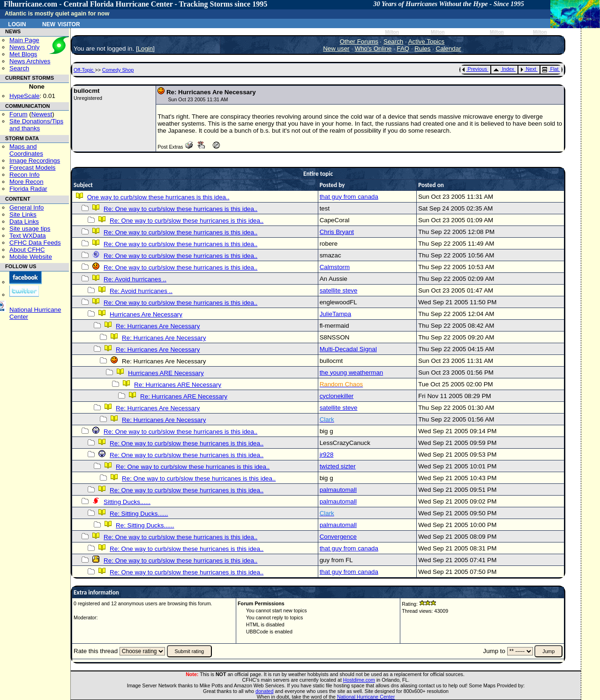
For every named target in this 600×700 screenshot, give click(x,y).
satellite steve (339, 290)
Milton (392, 32)
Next (528, 69)
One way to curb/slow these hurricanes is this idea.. (158, 197)
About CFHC (27, 250)
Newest (42, 114)
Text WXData (28, 236)
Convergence (338, 537)
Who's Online (373, 49)
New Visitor (61, 23)
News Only (24, 47)
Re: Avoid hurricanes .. (135, 279)
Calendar (449, 49)
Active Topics (427, 41)
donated (265, 691)
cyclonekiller (337, 396)
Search (19, 68)
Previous (475, 69)
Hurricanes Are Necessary (146, 314)
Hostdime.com (359, 680)
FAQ (403, 49)
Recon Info (24, 175)
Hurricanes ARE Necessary (166, 373)
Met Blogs (23, 54)
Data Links (24, 222)
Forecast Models (33, 168)
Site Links (23, 215)
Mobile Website (31, 257)
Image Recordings (35, 161)
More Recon (26, 182)
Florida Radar (28, 189)
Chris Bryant (337, 232)
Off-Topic (84, 70)
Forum (19, 114)
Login (17, 23)
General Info (26, 207)
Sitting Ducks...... (127, 502)
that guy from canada (349, 197)
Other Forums (359, 41)
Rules (422, 49)
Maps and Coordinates (26, 150)
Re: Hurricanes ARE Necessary (178, 385)
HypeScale (24, 96)
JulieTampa (335, 314)
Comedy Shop (118, 70)
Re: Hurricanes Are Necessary (158, 326)
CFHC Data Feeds (35, 243)
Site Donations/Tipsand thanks (36, 125)
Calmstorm (335, 267)
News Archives (30, 61)
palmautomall (338, 490)
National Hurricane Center (366, 697)
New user (336, 49)
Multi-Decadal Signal (348, 349)
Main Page (24, 40)
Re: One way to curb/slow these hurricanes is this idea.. (180, 209)
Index (504, 69)
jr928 (327, 455)
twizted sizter (338, 466)
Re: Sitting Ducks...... (139, 514)
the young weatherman (352, 373)
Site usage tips (30, 229)
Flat (551, 69)
